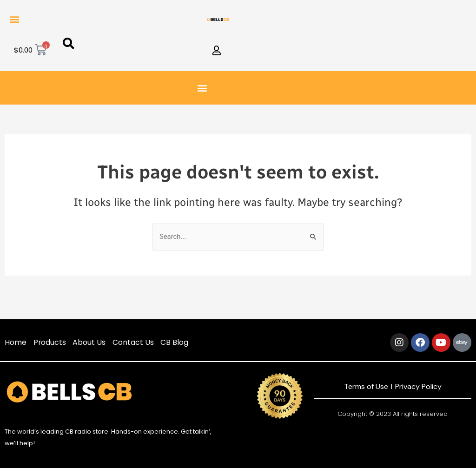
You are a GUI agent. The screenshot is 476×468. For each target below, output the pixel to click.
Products (50, 342)
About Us (90, 342)
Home (16, 342)
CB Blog (176, 342)
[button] (14, 19)
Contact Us (134, 342)
